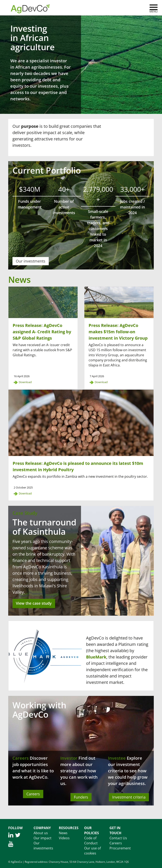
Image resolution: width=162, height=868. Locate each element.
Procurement (120, 848)
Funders (81, 797)
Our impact (43, 838)
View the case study (34, 603)
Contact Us (118, 838)
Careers (21, 758)
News (63, 833)
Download (25, 382)
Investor (69, 758)
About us (41, 833)
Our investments (31, 261)
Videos (64, 838)
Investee (117, 758)
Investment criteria (129, 797)
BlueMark (96, 657)
